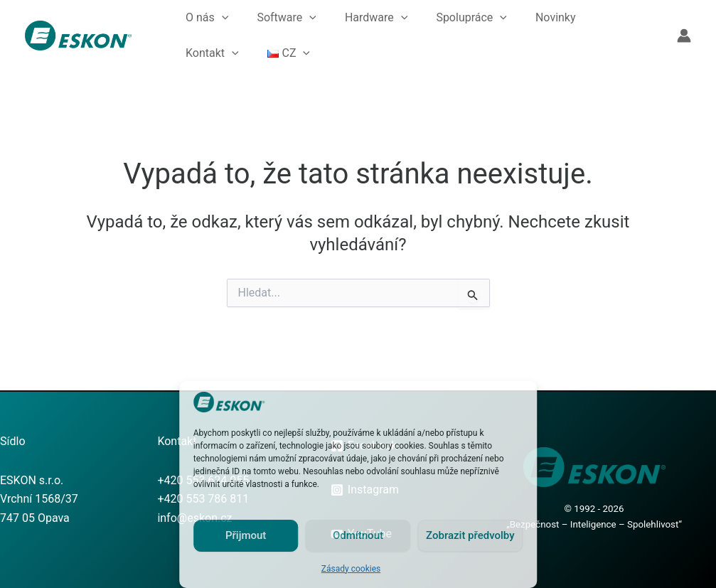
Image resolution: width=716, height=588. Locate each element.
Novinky (556, 17)
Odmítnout (358, 535)
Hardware (376, 18)
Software (287, 18)
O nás (207, 18)
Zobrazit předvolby (470, 535)
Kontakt (212, 53)
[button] (222, 18)
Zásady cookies (351, 569)
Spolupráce (471, 18)
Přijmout (246, 535)
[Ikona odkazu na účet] (684, 36)
